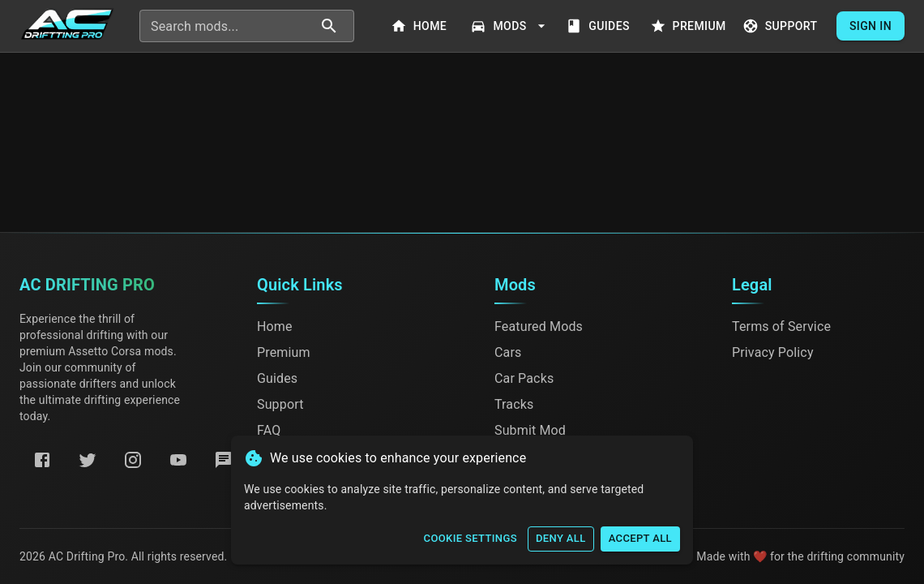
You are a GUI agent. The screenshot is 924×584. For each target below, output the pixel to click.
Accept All (640, 539)
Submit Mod (530, 430)
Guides (600, 26)
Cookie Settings (471, 539)
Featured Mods (539, 326)
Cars (508, 352)
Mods (509, 26)
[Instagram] (133, 460)
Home (420, 26)
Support (782, 26)
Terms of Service (781, 326)
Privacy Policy (773, 352)
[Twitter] (88, 460)
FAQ (269, 430)
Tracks (514, 404)
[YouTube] (178, 460)
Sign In (871, 26)
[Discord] (224, 460)
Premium (690, 26)
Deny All (561, 539)
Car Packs (524, 378)
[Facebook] (42, 460)
